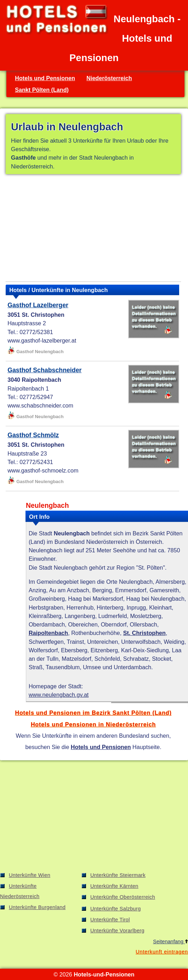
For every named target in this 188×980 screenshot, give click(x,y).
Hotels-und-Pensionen (104, 974)
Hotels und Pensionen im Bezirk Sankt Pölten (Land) (93, 713)
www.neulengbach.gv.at (59, 695)
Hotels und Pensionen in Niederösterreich (93, 724)
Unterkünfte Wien (30, 875)
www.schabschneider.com (40, 405)
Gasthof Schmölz (33, 435)
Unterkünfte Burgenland (37, 907)
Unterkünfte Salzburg (116, 909)
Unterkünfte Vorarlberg (117, 931)
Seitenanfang (170, 942)
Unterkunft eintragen (162, 952)
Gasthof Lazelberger (38, 305)
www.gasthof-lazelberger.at (42, 340)
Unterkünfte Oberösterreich (123, 897)
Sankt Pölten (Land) (42, 90)
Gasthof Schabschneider (44, 370)
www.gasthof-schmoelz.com (43, 470)
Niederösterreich (109, 78)
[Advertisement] (93, 229)
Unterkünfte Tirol (110, 920)
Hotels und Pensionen (45, 78)
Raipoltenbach (48, 633)
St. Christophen (144, 633)
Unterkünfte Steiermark (118, 875)
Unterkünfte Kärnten (114, 886)
